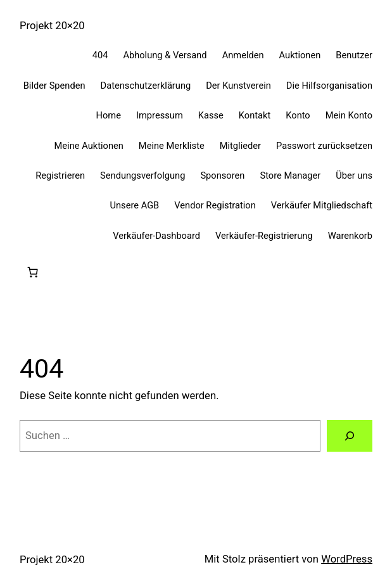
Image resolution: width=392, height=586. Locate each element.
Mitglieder (240, 146)
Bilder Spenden (54, 86)
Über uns (354, 175)
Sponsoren (222, 175)
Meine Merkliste (172, 146)
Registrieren (60, 175)
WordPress (347, 559)
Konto (298, 115)
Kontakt (255, 115)
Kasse (211, 115)
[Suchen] (350, 436)
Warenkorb (350, 236)
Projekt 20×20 (52, 26)
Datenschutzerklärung (146, 86)
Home (109, 115)
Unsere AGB (134, 205)
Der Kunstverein (238, 86)
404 (100, 55)
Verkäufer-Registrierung (264, 236)
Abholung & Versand (165, 55)
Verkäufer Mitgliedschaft (322, 205)
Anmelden (243, 55)
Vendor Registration (215, 205)
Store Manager (290, 175)
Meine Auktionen (89, 146)
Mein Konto (349, 115)
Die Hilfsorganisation (329, 86)
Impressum (160, 115)
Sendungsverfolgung (142, 175)
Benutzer (354, 55)
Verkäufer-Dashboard (156, 236)
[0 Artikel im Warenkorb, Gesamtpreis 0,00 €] (33, 272)
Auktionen (300, 55)
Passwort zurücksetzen (324, 146)
